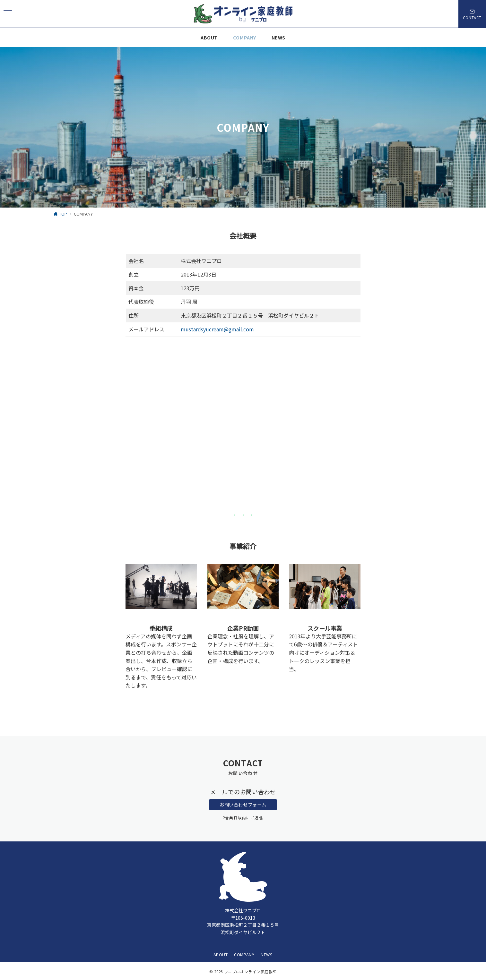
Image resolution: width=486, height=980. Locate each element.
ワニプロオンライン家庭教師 (250, 972)
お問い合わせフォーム (243, 805)
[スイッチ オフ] (472, 14)
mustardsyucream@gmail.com (217, 329)
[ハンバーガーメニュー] (8, 14)
